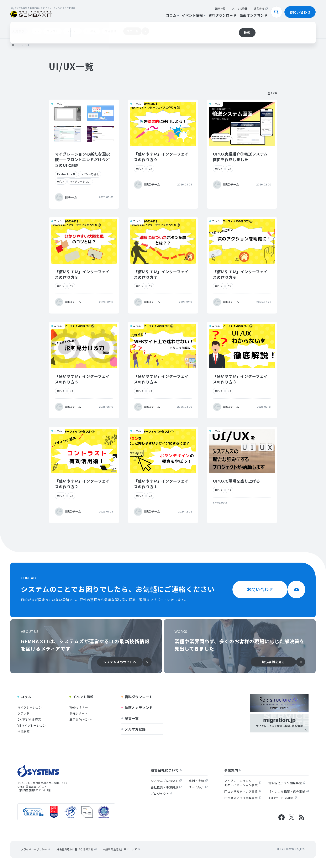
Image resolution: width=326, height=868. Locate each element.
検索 (278, 12)
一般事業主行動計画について (121, 849)
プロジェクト (162, 794)
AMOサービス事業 (283, 798)
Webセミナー (79, 707)
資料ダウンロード (222, 15)
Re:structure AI (66, 174)
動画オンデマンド (254, 15)
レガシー (72, 31)
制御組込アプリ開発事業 (287, 783)
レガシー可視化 (90, 174)
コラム (172, 15)
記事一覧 (220, 8)
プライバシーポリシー (36, 849)
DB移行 (92, 31)
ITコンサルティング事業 (243, 791)
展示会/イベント (81, 719)
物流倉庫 (111, 31)
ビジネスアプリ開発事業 (243, 798)
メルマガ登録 (240, 8)
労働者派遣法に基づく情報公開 (77, 849)
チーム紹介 (198, 787)
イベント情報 (194, 15)
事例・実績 (198, 781)
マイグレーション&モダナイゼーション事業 (243, 783)
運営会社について (166, 770)
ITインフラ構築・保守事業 (288, 791)
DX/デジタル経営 (29, 719)
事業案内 (233, 770)
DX (150, 169)
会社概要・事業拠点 (166, 787)
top (13, 45)
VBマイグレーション (32, 725)
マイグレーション (80, 181)
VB (37, 31)
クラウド (52, 31)
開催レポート (79, 713)
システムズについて (166, 781)
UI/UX (61, 181)
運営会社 (261, 8)
